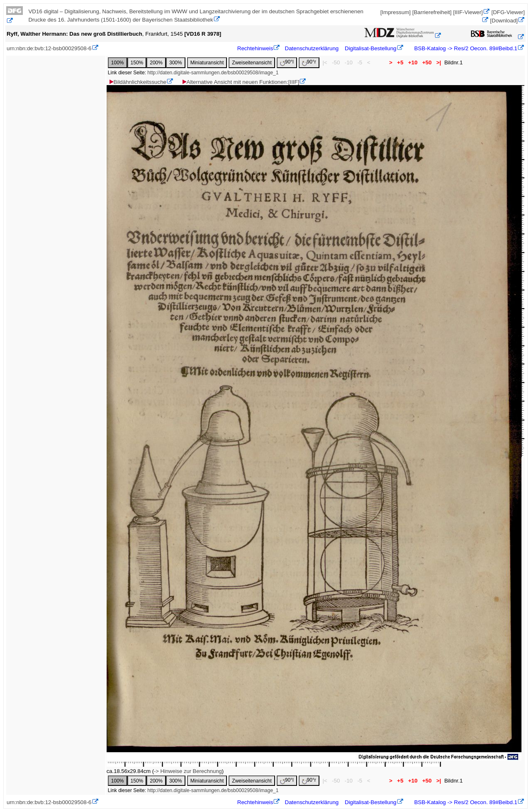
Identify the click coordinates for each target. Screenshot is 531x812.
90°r (309, 62)
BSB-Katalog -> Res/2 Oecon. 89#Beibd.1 (465, 48)
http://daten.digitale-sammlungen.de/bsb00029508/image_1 (213, 73)
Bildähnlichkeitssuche (137, 82)
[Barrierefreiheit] (432, 12)
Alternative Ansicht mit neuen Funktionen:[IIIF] (240, 82)
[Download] (504, 21)
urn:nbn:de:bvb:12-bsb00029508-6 (49, 48)
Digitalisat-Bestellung (370, 48)
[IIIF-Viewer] (468, 12)
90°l (287, 62)
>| (439, 62)
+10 (413, 62)
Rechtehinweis (255, 48)
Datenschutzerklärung (312, 48)
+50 (427, 62)
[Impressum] (396, 12)
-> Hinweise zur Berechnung (188, 771)
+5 (400, 62)
